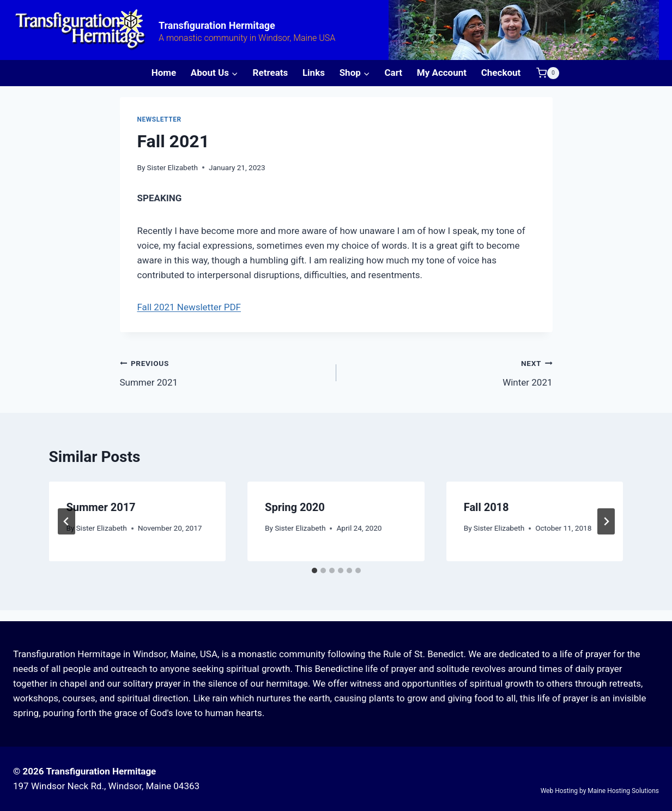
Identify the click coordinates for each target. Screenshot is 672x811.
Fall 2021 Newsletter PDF (189, 307)
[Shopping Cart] (544, 73)
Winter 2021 (449, 372)
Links (314, 73)
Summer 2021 (223, 372)
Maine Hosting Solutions (623, 791)
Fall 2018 (486, 507)
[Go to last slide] (66, 521)
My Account (442, 73)
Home (164, 73)
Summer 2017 (101, 507)
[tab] (314, 570)
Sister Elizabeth (172, 167)
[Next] (606, 521)
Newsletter (159, 119)
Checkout (501, 73)
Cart (394, 73)
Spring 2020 (295, 507)
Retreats (271, 73)
